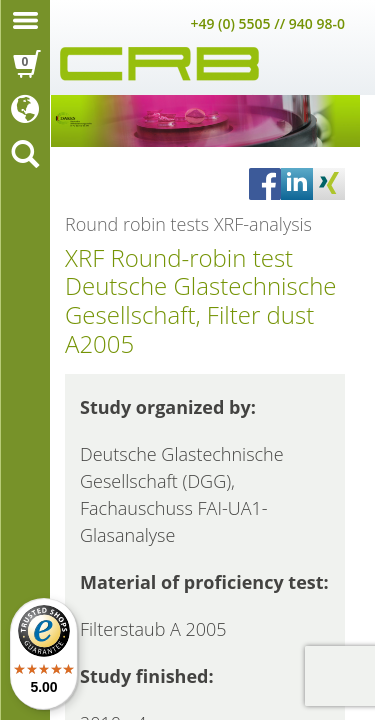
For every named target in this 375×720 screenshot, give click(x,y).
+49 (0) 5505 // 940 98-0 (267, 23)
